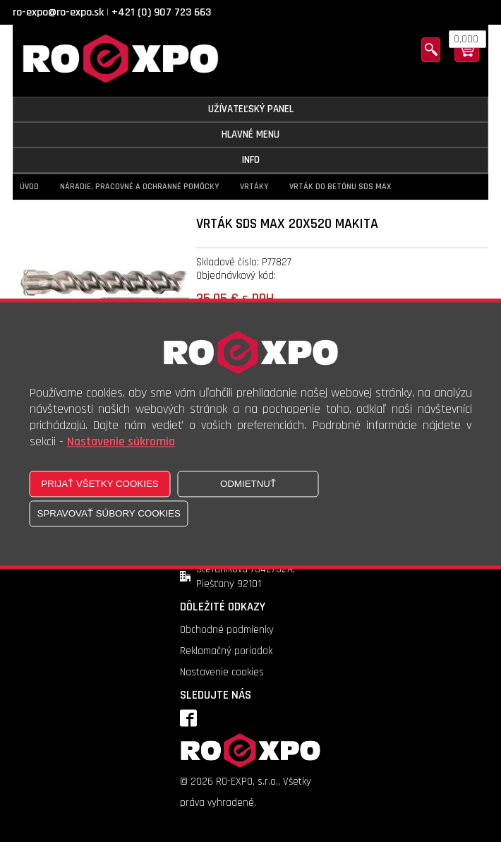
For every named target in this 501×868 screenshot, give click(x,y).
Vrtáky (254, 187)
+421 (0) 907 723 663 (161, 12)
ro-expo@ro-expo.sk (58, 12)
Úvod (29, 187)
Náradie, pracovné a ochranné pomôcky (139, 187)
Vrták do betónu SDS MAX (340, 187)
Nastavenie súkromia (121, 442)
